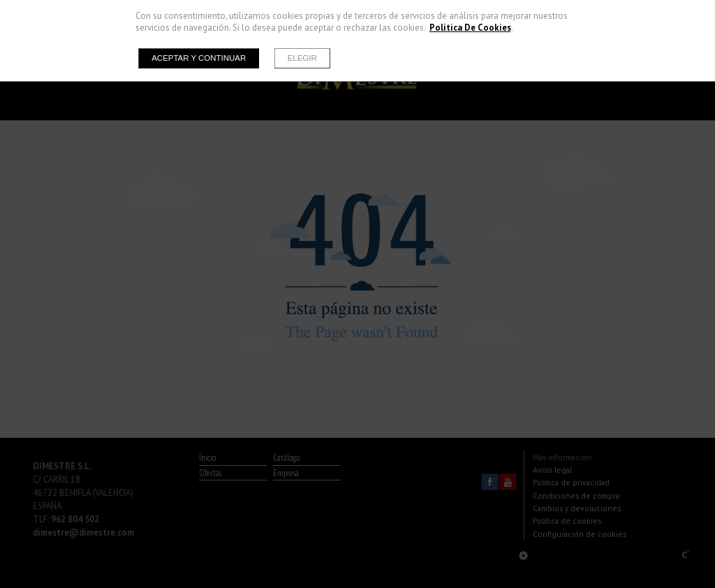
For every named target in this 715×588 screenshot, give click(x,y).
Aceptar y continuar (199, 58)
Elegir (302, 58)
